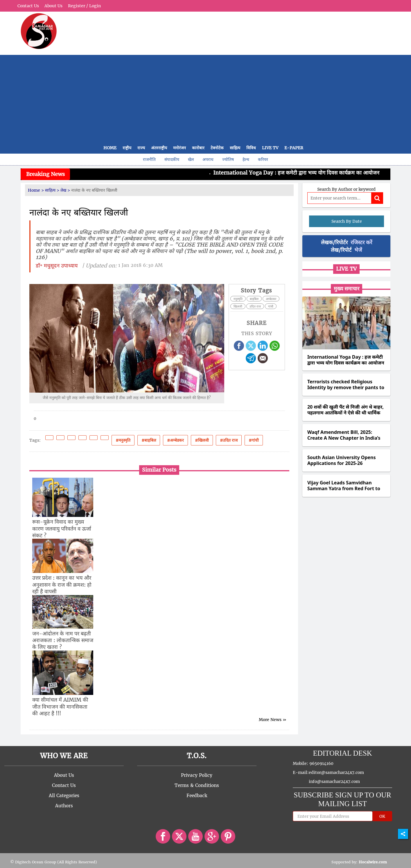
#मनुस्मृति (123, 440)
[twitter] (251, 346)
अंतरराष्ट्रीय (159, 148)
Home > (36, 190)
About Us (53, 6)
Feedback (197, 796)
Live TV (270, 148)
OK (382, 816)
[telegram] (251, 358)
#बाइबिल (149, 440)
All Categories (64, 796)
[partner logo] (80, 32)
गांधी (271, 306)
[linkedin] (263, 346)
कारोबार (198, 148)
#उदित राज (229, 440)
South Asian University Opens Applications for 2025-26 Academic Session (342, 460)
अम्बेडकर (271, 299)
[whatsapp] (275, 346)
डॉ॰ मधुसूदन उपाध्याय (57, 266)
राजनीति (149, 159)
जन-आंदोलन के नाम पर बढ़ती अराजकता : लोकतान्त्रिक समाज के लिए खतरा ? (63, 640)
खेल (191, 159)
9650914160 (321, 763)
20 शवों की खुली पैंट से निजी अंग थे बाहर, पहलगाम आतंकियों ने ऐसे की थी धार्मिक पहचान (346, 410)
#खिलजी (202, 440)
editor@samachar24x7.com (336, 772)
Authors (64, 806)
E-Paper (294, 148)
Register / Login (84, 6)
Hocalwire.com (373, 862)
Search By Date (347, 221)
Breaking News (45, 174)
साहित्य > (53, 190)
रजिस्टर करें (361, 242)
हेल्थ (246, 159)
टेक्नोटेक (217, 148)
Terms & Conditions (197, 785)
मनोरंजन (180, 148)
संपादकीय (172, 159)
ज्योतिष (228, 159)
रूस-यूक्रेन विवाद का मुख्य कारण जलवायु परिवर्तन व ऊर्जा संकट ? (62, 529)
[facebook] (239, 346)
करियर (263, 159)
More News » (273, 720)
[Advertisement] (206, 98)
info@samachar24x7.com (334, 781)
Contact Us (28, 6)
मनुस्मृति (238, 299)
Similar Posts (159, 470)
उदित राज (255, 306)
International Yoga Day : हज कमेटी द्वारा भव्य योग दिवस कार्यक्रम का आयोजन (309, 173)
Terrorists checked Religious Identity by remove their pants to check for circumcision (346, 385)
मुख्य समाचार (347, 289)
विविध (251, 148)
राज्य (141, 148)
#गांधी (254, 440)
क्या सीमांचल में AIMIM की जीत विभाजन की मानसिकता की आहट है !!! (60, 707)
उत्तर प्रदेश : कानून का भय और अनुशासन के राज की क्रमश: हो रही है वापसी (62, 585)
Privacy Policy (197, 775)
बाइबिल (254, 299)
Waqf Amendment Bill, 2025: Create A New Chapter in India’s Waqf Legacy (344, 435)
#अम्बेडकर (175, 440)
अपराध (208, 159)
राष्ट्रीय (127, 148)
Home (110, 148)
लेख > (66, 190)
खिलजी (238, 306)
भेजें (358, 250)
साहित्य (235, 148)
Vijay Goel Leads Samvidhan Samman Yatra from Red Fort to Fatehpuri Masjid (344, 486)
